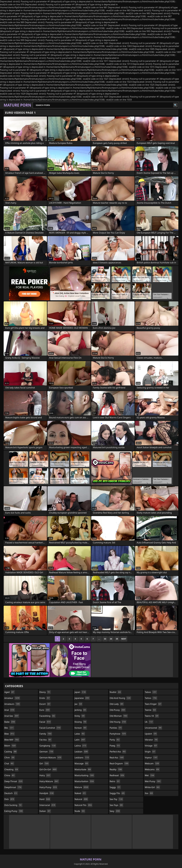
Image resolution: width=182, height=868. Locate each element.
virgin (150, 752)
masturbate (83, 769)
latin (80, 740)
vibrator (151, 740)
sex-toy (116, 799)
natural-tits (83, 805)
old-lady (117, 704)
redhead (117, 775)
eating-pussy (14, 811)
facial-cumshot (50, 728)
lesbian (81, 752)
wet (150, 775)
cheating (11, 769)
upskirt (151, 734)
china (10, 775)
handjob (47, 793)
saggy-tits (117, 793)
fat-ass (46, 740)
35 (117, 639)
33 (105, 639)
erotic (45, 698)
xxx (149, 793)
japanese (82, 698)
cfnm (10, 758)
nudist (116, 692)
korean (81, 728)
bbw (10, 734)
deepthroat (13, 787)
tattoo (151, 698)
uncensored (153, 728)
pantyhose (118, 734)
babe (10, 722)
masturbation (84, 781)
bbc (9, 728)
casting (11, 752)
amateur (12, 698)
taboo (151, 692)
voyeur (151, 758)
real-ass (117, 758)
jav (78, 704)
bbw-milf (12, 740)
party (115, 740)
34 (111, 639)
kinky (80, 716)
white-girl (152, 787)
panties (116, 728)
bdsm (10, 746)
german (47, 752)
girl (44, 763)
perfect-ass (118, 752)
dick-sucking (13, 805)
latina (81, 746)
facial (45, 722)
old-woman (119, 716)
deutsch (11, 793)
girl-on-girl (48, 769)
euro (45, 710)
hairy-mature (49, 781)
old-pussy (118, 710)
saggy (115, 787)
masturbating (84, 775)
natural (81, 799)
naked (80, 793)
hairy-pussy (48, 787)
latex (80, 734)
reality (116, 769)
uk (149, 722)
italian (45, 811)
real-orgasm (119, 763)
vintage (151, 746)
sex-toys (116, 805)
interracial (48, 805)
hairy (45, 775)
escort (45, 704)
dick (10, 799)
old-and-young (120, 698)
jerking (81, 710)
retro (115, 781)
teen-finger (153, 704)
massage (82, 763)
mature (82, 787)
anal (10, 710)
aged (10, 692)
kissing (81, 722)
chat (9, 763)
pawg (115, 746)
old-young (118, 722)
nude (80, 811)
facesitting (48, 716)
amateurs (12, 704)
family (46, 734)
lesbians (82, 758)
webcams (152, 769)
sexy (115, 811)
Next (124, 639)
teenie (151, 710)
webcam (152, 763)
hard (45, 799)
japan (80, 692)
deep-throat (14, 781)
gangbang (48, 746)
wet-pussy (153, 781)
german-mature (51, 758)
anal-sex (12, 716)
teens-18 (152, 716)
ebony (45, 692)
